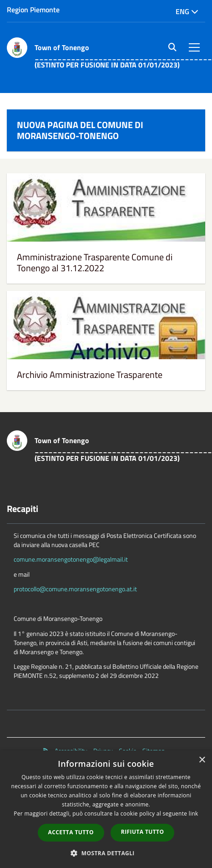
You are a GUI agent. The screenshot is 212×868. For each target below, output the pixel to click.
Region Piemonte (33, 10)
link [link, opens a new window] (194, 814)
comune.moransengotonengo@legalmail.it (71, 559)
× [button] (202, 760)
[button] (106, 853)
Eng (187, 11)
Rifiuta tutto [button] (143, 832)
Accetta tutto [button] (71, 832)
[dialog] (106, 809)
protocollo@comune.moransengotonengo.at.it (75, 589)
